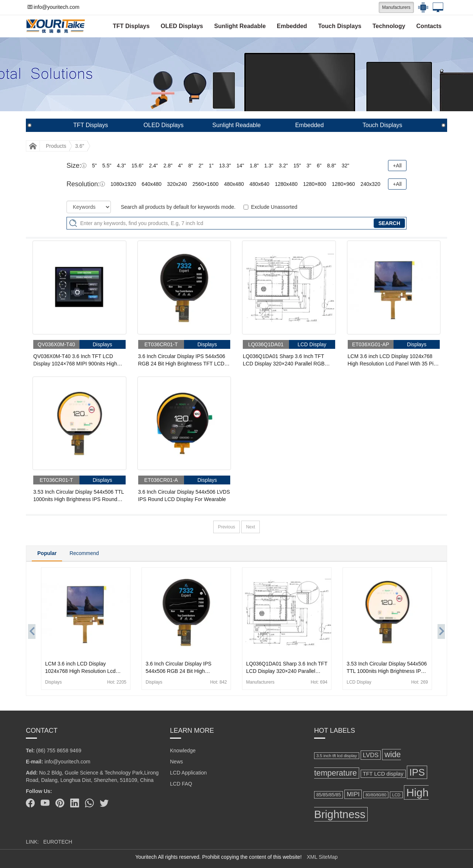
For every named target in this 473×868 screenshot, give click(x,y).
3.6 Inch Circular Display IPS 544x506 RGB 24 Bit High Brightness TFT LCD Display (182, 360)
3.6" (79, 146)
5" (94, 166)
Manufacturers (396, 7)
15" (297, 166)
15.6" (137, 166)
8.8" (331, 166)
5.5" (107, 166)
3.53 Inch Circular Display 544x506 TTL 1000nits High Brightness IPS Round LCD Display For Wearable (79, 496)
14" (240, 166)
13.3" (225, 166)
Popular (47, 553)
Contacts (429, 26)
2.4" (153, 166)
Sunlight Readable (240, 26)
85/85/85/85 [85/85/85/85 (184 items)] (329, 795)
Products (56, 146)
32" (345, 166)
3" (309, 166)
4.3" (121, 166)
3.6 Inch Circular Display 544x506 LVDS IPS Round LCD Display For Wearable (184, 496)
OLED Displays (182, 26)
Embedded (292, 26)
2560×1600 (205, 184)
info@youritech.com (53, 7)
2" (201, 166)
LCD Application (188, 773)
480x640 (259, 184)
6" (319, 166)
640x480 (152, 184)
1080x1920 (123, 184)
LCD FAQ (181, 784)
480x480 (234, 184)
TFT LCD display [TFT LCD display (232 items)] (383, 774)
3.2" (283, 166)
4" (181, 166)
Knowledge (183, 750)
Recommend (84, 553)
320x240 (177, 184)
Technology (389, 26)
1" (211, 166)
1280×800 (315, 184)
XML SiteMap (322, 857)
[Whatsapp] (89, 803)
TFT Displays (131, 26)
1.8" (254, 166)
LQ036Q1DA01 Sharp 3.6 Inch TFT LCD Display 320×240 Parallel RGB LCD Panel (284, 360)
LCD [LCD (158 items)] (396, 795)
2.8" (168, 166)
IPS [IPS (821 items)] (417, 772)
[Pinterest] (60, 803)
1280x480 (286, 184)
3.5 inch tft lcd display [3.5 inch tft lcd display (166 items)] (337, 756)
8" (191, 166)
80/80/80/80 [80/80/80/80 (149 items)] (376, 795)
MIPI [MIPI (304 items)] (353, 794)
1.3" (269, 166)
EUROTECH (58, 842)
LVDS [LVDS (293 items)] (371, 755)
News (176, 762)
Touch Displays (340, 26)
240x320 (371, 184)
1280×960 (343, 184)
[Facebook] (30, 803)
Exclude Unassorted (274, 207)
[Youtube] (45, 803)
